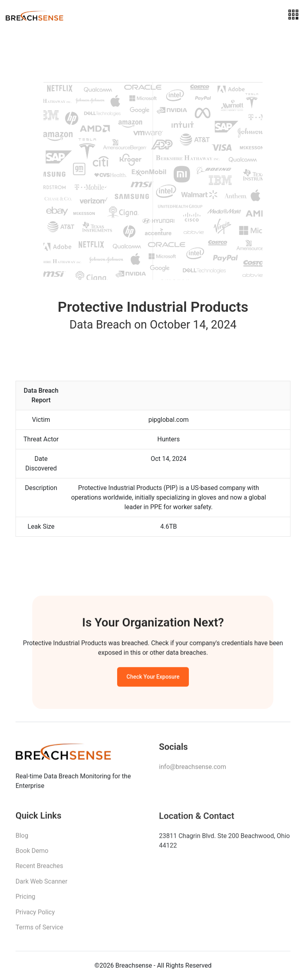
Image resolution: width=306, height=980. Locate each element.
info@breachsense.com (192, 768)
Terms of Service (39, 930)
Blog (22, 838)
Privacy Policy (35, 915)
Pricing (25, 899)
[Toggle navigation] (293, 15)
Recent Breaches (39, 869)
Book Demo (32, 853)
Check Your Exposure (153, 678)
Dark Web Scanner (41, 884)
